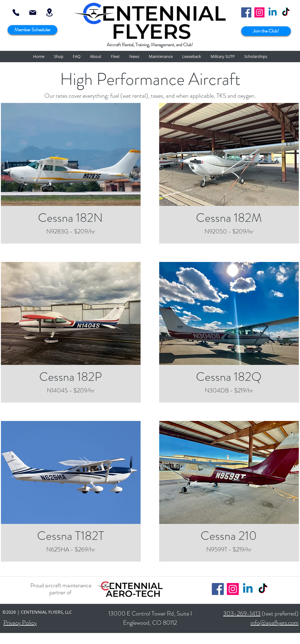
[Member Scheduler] (32, 30)
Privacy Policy (20, 623)
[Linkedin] (273, 12)
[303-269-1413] (16, 12)
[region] (71, 154)
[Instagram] (259, 12)
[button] (59, 57)
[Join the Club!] (266, 31)
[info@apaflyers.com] (33, 12)
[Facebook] (246, 12)
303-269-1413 (242, 614)
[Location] (49, 12)
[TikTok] (286, 12)
